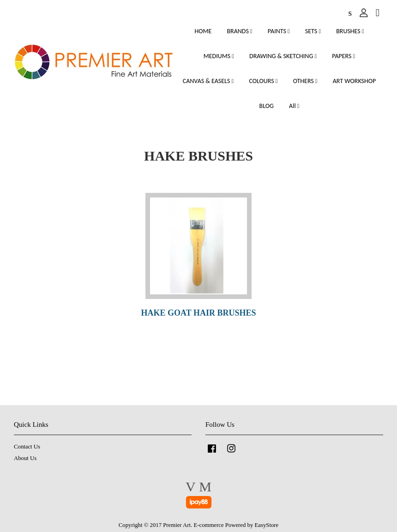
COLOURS (263, 81)
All (294, 106)
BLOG (267, 106)
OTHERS (305, 81)
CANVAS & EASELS (208, 81)
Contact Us (27, 447)
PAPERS (343, 56)
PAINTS (279, 31)
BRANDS (239, 31)
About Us (25, 458)
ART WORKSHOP (355, 81)
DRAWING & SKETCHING (283, 56)
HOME (203, 31)
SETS (313, 31)
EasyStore (267, 525)
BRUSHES (350, 31)
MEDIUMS (219, 56)
